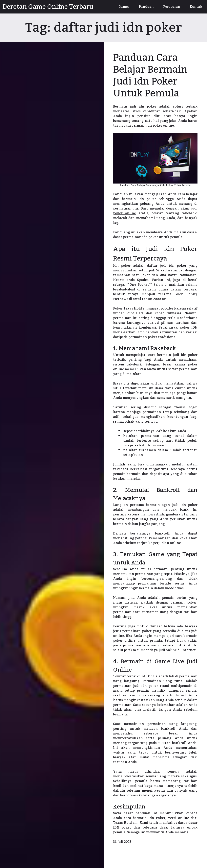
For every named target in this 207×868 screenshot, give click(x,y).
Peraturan (172, 7)
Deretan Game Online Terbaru (48, 7)
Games (124, 7)
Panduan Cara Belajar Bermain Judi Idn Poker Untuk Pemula (150, 76)
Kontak (196, 7)
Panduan (146, 7)
